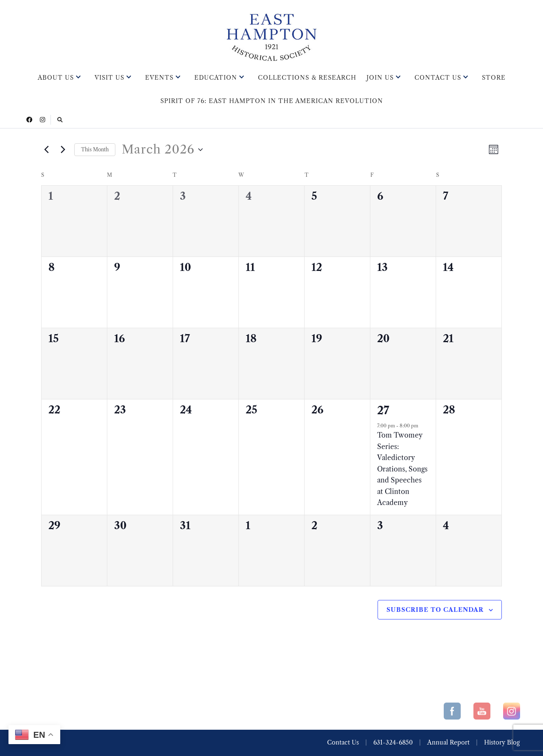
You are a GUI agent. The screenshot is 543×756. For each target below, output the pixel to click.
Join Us (380, 78)
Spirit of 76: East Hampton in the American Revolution (272, 101)
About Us (56, 78)
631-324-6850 (393, 742)
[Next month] (63, 150)
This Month (95, 149)
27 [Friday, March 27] (383, 410)
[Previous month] (46, 150)
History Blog (502, 742)
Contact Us (438, 78)
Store (494, 78)
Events (159, 78)
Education (216, 78)
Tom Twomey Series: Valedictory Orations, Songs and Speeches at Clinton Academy (402, 469)
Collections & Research (307, 78)
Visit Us (109, 78)
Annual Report (448, 742)
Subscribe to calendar (435, 610)
